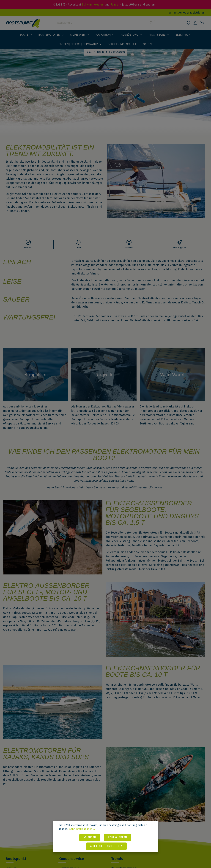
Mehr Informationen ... (82, 829)
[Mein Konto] (195, 23)
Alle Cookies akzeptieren (106, 846)
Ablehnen (90, 837)
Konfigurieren (117, 837)
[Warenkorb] (202, 23)
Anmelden (176, 13)
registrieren (197, 13)
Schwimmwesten (93, 5)
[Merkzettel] (188, 23)
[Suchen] (152, 23)
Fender (115, 5)
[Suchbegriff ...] (102, 23)
